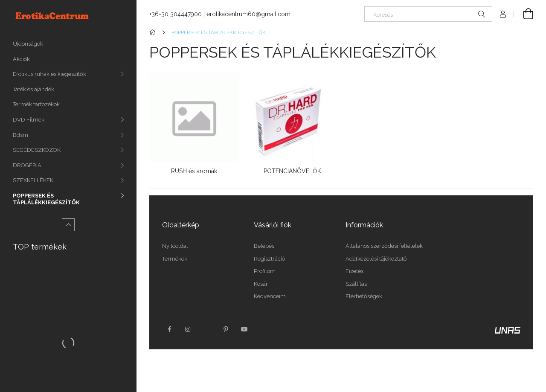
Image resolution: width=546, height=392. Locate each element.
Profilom (265, 271)
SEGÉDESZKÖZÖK (37, 150)
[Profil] (503, 14)
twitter (207, 329)
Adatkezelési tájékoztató (376, 259)
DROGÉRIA (27, 165)
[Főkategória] (154, 32)
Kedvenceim (270, 296)
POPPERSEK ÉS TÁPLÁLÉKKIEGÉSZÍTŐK (46, 199)
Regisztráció (269, 259)
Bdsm (20, 135)
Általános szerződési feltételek (384, 246)
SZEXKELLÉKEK (33, 180)
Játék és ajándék (33, 89)
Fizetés (354, 271)
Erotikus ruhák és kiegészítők (49, 74)
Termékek (175, 259)
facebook (169, 329)
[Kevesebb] (68, 225)
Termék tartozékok (36, 104)
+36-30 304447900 (176, 14)
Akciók (21, 59)
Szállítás (356, 284)
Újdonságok (28, 44)
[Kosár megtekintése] (523, 14)
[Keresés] (428, 14)
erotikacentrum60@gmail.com (248, 14)
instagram (188, 329)
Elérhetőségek (364, 296)
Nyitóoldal (175, 246)
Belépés (264, 246)
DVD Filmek (29, 120)
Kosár (261, 284)
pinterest (226, 329)
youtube (244, 329)
